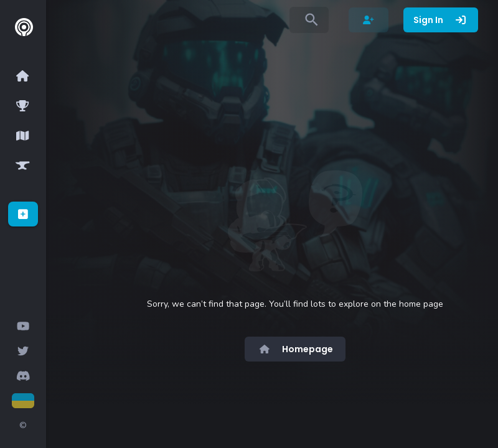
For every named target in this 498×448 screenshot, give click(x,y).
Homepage (295, 349)
